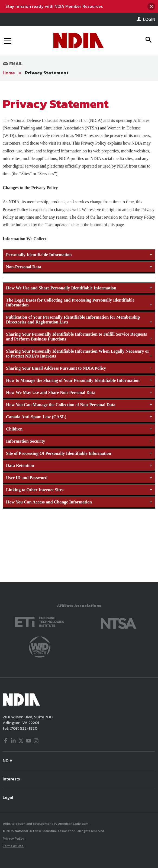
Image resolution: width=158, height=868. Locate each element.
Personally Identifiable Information (39, 255)
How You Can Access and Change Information (49, 502)
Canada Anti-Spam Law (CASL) (36, 417)
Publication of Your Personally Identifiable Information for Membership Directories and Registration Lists (73, 320)
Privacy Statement (47, 73)
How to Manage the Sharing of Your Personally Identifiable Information (73, 380)
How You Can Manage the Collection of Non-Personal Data (61, 405)
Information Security (25, 441)
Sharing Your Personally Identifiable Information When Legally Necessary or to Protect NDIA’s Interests (78, 354)
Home (9, 73)
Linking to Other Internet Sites (35, 490)
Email (13, 64)
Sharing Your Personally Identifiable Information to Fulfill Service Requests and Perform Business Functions (76, 337)
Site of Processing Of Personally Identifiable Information (59, 453)
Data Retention (20, 465)
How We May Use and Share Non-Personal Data (51, 393)
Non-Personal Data (24, 267)
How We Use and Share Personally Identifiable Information (61, 288)
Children (14, 429)
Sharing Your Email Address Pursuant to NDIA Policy (56, 368)
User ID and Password (27, 478)
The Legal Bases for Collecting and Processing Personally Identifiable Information (70, 303)
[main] (79, 331)
